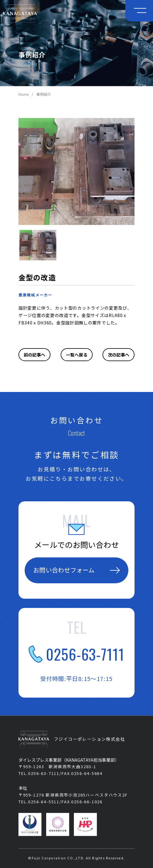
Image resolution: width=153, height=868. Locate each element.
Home (24, 94)
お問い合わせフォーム (76, 570)
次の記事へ (119, 355)
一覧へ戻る (77, 355)
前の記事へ (34, 355)
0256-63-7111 (76, 654)
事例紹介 (44, 94)
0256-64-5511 (44, 802)
